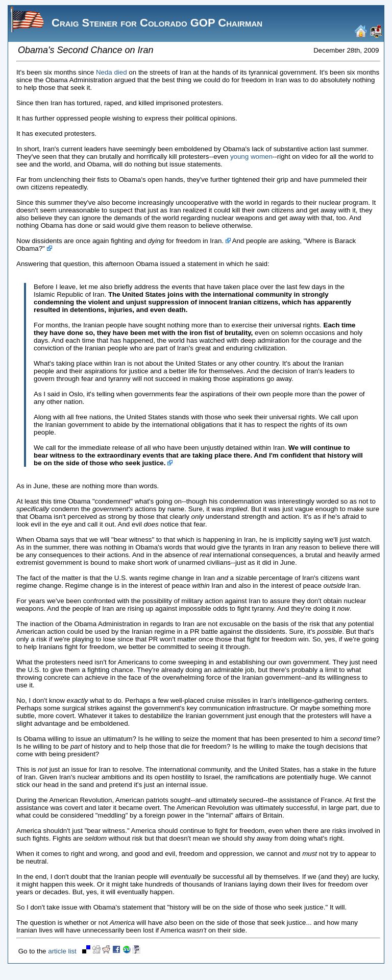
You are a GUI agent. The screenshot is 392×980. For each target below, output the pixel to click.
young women (251, 157)
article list (62, 951)
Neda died (112, 72)
